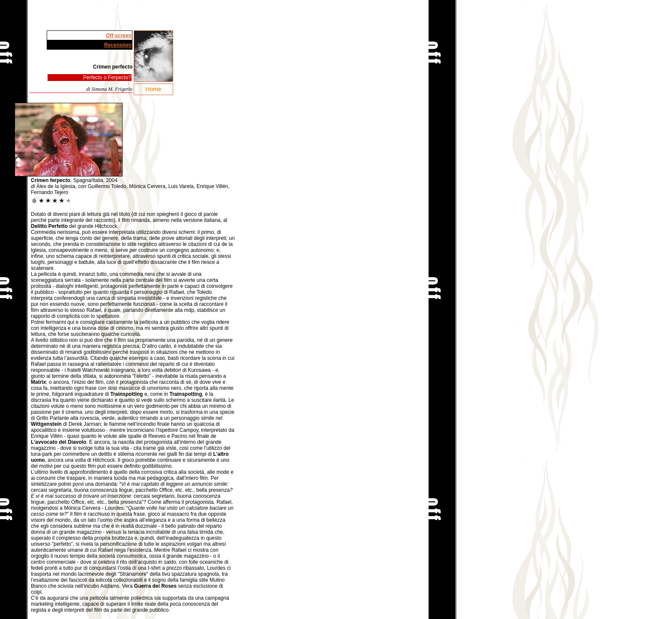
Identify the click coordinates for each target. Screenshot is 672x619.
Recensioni (118, 45)
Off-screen (119, 36)
